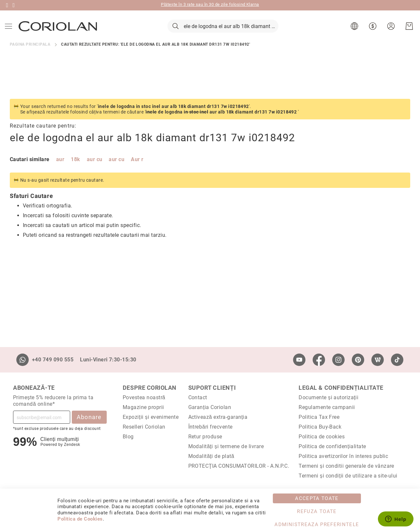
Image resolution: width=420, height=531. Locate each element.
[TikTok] (397, 360)
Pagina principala (30, 57)
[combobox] (223, 33)
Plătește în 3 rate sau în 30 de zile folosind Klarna (210, 4)
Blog (128, 437)
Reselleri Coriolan (144, 427)
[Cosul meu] (408, 33)
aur (60, 172)
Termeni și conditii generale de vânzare (346, 466)
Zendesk (72, 445)
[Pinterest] (358, 360)
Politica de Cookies (80, 519)
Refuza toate (317, 511)
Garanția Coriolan (210, 407)
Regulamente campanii (327, 407)
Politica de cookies (322, 437)
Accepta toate (317, 498)
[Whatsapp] (23, 360)
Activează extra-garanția (218, 417)
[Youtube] (299, 360)
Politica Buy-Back (320, 427)
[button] (354, 33)
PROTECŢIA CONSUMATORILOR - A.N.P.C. (239, 466)
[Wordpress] (378, 360)
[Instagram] (338, 360)
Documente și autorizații (328, 397)
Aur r (137, 172)
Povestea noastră (144, 397)
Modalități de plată (211, 456)
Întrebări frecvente (210, 427)
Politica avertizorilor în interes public (343, 456)
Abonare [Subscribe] (89, 417)
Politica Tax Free (319, 417)
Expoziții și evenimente (151, 417)
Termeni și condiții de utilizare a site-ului (348, 476)
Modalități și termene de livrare (226, 446)
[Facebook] (319, 360)
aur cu (95, 172)
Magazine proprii (143, 407)
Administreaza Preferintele (317, 524)
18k (75, 172)
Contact (198, 397)
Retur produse (205, 437)
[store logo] (59, 32)
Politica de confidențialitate (332, 446)
